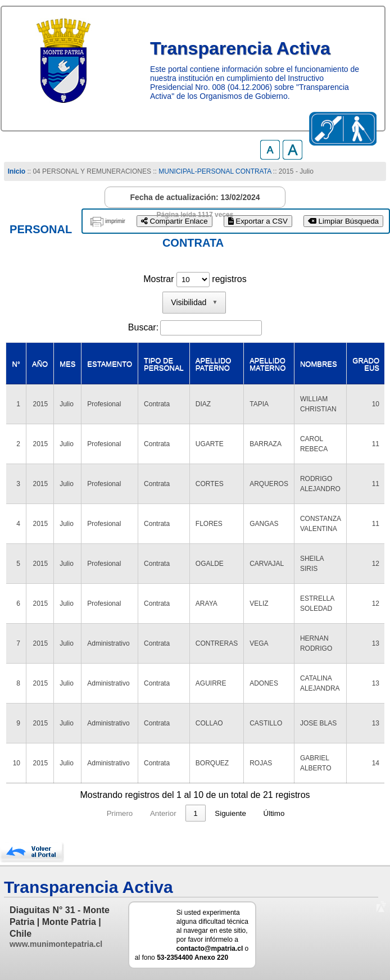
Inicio (17, 171)
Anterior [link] (142, 813)
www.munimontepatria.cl (56, 944)
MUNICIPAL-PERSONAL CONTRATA (215, 171)
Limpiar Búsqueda (343, 221)
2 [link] (195, 813)
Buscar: (143, 327)
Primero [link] (99, 813)
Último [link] (296, 813)
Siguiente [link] (252, 813)
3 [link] (217, 813)
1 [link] (174, 813)
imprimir (115, 221)
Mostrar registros (195, 279)
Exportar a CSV (258, 221)
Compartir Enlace (174, 221)
